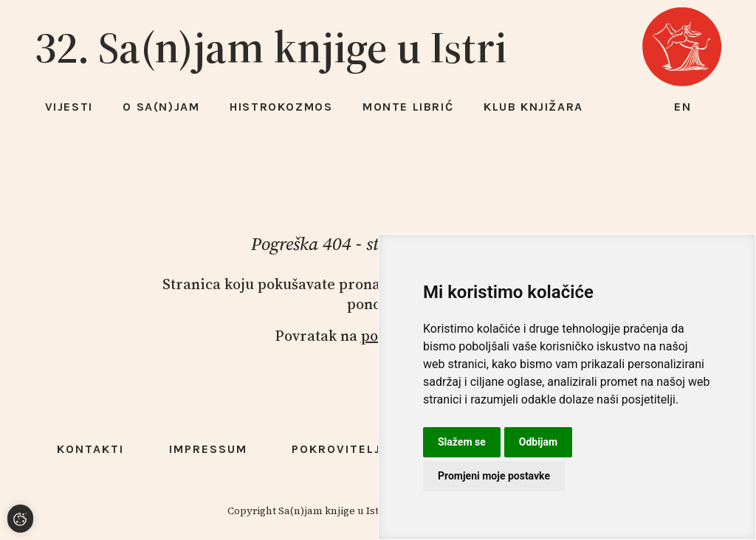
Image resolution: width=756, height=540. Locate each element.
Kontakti (90, 449)
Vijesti (69, 107)
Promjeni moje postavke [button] (494, 476)
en (683, 107)
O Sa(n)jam (161, 107)
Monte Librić (408, 107)
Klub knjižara (533, 107)
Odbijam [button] (538, 442)
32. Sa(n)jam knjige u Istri (271, 47)
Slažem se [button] (462, 442)
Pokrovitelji (339, 449)
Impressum (208, 449)
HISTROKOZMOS (281, 107)
